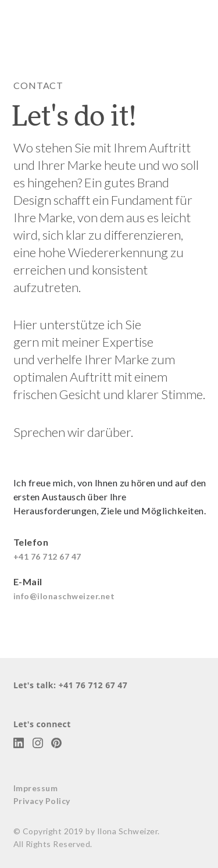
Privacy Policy (42, 801)
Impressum (36, 788)
